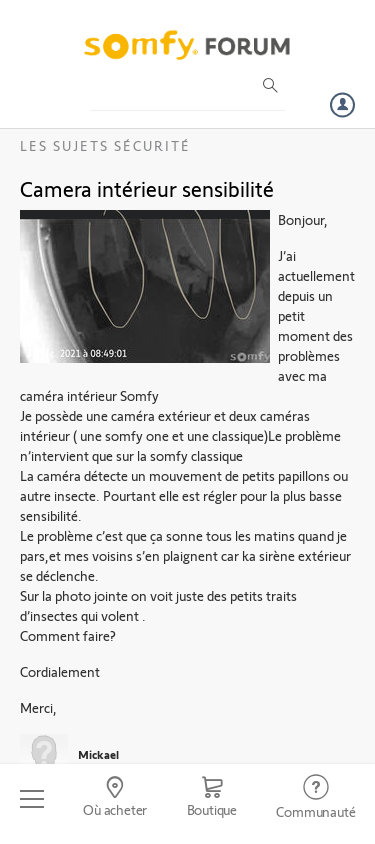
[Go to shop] (212, 799)
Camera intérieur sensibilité (147, 188)
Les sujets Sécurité (105, 145)
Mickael (98, 754)
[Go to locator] (114, 799)
